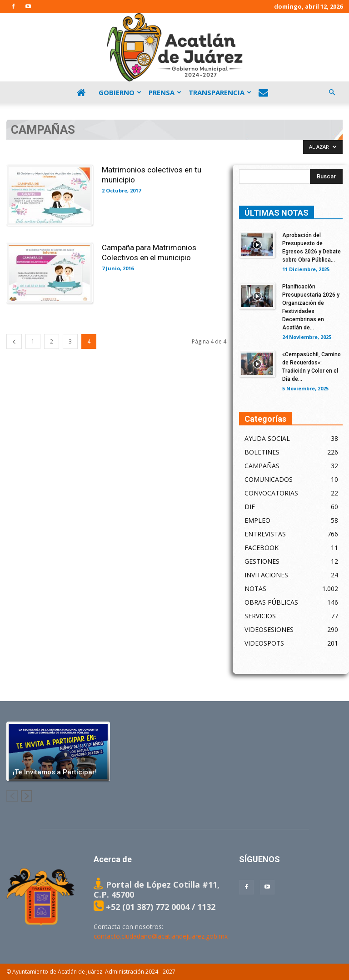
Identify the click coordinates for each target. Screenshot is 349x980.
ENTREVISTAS (265, 534)
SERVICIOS (260, 616)
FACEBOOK (262, 548)
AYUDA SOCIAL (267, 438)
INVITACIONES (266, 575)
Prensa (165, 92)
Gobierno (120, 92)
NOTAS (255, 589)
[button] (332, 92)
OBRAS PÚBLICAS (271, 602)
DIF (250, 507)
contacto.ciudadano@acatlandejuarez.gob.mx (161, 936)
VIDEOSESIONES (269, 629)
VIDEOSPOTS (264, 643)
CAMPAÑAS (262, 466)
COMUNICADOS (269, 479)
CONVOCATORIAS (271, 493)
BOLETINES (262, 452)
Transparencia (220, 92)
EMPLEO (257, 520)
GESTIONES (262, 561)
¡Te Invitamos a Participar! (55, 772)
